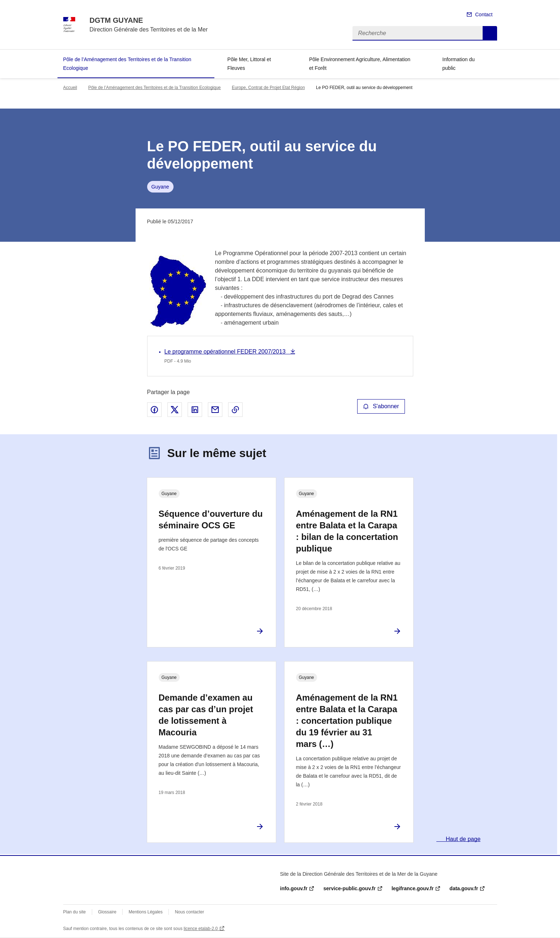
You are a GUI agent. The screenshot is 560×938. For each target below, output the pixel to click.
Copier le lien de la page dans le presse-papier (235, 410)
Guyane (160, 187)
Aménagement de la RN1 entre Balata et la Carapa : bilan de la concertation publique (347, 531)
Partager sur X (175, 410)
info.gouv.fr (294, 888)
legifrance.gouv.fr (412, 888)
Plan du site (75, 912)
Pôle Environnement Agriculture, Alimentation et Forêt (360, 64)
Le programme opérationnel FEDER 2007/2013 (226, 352)
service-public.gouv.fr (349, 888)
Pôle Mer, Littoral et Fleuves (249, 64)
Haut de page (463, 839)
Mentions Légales (146, 912)
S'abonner (381, 406)
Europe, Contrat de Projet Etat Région (268, 88)
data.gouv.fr (464, 888)
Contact (484, 14)
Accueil (70, 88)
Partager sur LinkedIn (195, 410)
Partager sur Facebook (154, 410)
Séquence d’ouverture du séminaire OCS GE (211, 519)
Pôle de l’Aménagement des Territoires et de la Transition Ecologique (127, 64)
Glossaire (107, 912)
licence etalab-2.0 (201, 929)
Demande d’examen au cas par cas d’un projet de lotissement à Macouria (206, 715)
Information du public (459, 64)
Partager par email (215, 410)
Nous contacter (190, 912)
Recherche (490, 33)
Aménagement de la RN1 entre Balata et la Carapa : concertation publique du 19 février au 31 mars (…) (347, 721)
